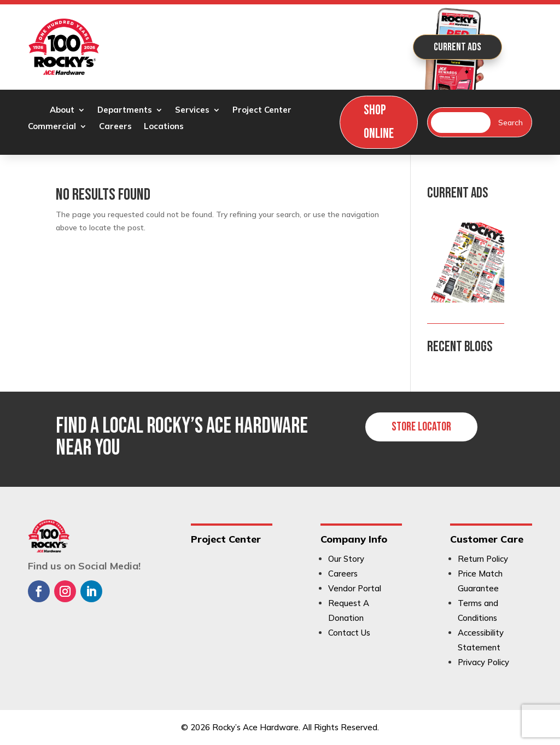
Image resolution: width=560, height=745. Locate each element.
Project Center (262, 110)
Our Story (346, 559)
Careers (115, 127)
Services (192, 110)
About (62, 110)
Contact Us (349, 633)
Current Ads (457, 47)
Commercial (52, 127)
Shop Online (379, 122)
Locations (164, 127)
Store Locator (421, 427)
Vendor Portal (355, 588)
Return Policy (483, 559)
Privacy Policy (483, 662)
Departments (125, 110)
